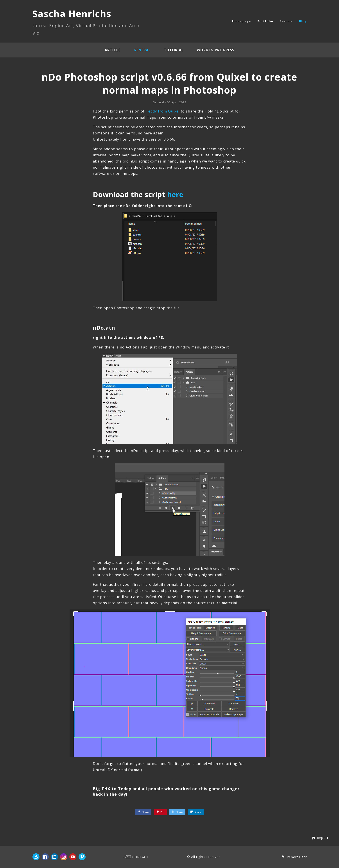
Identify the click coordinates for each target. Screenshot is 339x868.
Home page (241, 21)
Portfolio (265, 21)
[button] (320, 838)
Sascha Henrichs (72, 13)
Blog (303, 21)
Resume (286, 21)
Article (113, 50)
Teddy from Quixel (163, 111)
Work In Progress (216, 50)
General (142, 50)
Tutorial (174, 50)
